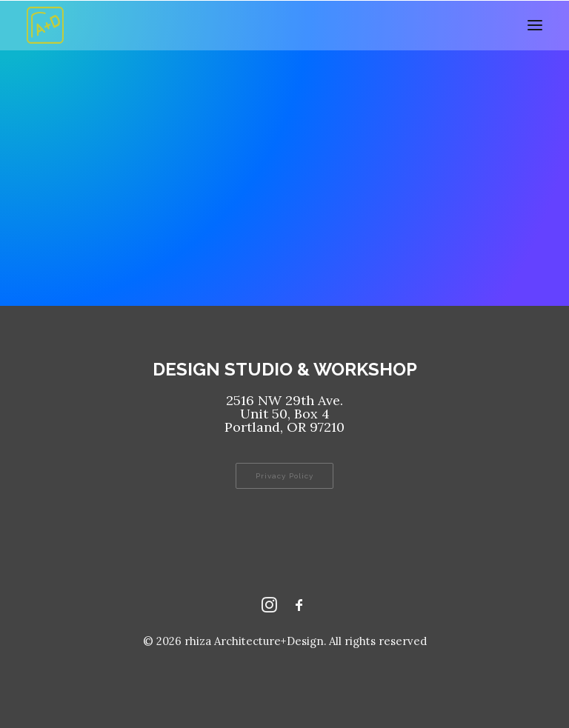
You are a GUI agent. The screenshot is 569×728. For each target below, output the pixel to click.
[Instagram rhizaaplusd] (269, 608)
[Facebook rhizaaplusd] (299, 608)
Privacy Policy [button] (284, 476)
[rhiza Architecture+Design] (45, 25)
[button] (535, 25)
